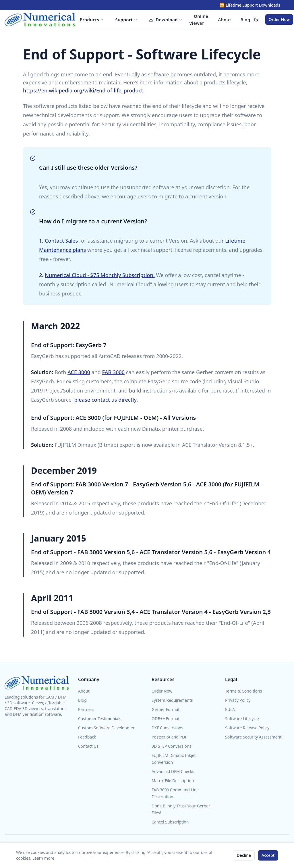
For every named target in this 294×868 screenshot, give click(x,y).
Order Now (279, 19)
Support (126, 20)
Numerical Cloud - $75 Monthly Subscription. (100, 275)
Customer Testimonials (100, 719)
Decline (244, 855)
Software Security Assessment (253, 737)
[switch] (256, 20)
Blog (245, 20)
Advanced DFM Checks (173, 771)
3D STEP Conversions (171, 746)
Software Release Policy (247, 728)
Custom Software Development (108, 728)
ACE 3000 (79, 372)
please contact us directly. (106, 400)
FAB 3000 (114, 372)
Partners (86, 709)
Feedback (87, 737)
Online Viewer (199, 20)
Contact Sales (61, 241)
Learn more (43, 858)
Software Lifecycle (242, 719)
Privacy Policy (238, 700)
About (225, 20)
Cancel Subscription (170, 822)
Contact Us (88, 746)
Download (166, 20)
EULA (230, 709)
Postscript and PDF (169, 737)
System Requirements (172, 700)
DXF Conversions (167, 728)
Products (92, 20)
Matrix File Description (173, 781)
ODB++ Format (166, 719)
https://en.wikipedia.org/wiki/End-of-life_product (83, 90)
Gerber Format (166, 709)
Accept (268, 855)
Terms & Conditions (244, 691)
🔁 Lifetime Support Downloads (250, 5)
